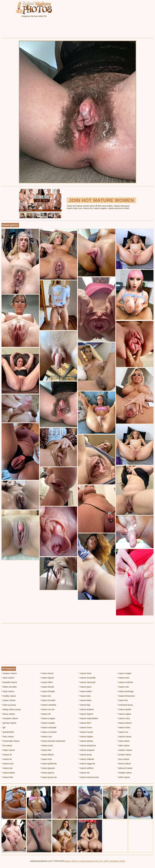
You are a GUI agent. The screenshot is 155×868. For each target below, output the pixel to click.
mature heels (85, 673)
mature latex (85, 696)
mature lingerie (86, 714)
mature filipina (47, 755)
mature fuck (46, 759)
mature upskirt (124, 709)
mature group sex (48, 777)
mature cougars (48, 718)
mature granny (47, 773)
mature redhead (86, 759)
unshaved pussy (125, 705)
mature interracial (87, 682)
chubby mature (9, 696)
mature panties (86, 741)
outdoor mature (125, 750)
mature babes (8, 773)
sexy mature (123, 759)
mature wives (124, 727)
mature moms (85, 727)
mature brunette (48, 700)
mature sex (84, 773)
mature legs (85, 705)
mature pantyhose (87, 746)
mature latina (85, 700)
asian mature (8, 678)
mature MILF (85, 723)
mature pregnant (87, 750)
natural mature (124, 737)
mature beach (47, 673)
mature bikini (46, 682)
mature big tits (47, 678)
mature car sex (47, 709)
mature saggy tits (87, 764)
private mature (124, 755)
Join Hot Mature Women (101, 200)
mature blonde (47, 687)
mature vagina (124, 714)
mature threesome (126, 696)
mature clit (45, 714)
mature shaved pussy (89, 777)
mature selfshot (86, 768)
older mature (123, 746)
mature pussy (85, 755)
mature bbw (7, 777)
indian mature (8, 750)
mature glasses (47, 768)
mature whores (124, 723)
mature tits (123, 700)
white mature (124, 777)
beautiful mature (9, 682)
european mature (10, 718)
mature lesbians (86, 709)
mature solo (123, 687)
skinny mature (124, 764)
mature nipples (86, 737)
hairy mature (8, 737)
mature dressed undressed (52, 741)
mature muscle (86, 732)
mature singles (124, 673)
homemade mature (10, 741)
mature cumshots (48, 732)
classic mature (8, 700)
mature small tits (125, 682)
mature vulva (124, 718)
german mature (9, 723)
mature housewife (87, 678)
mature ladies (85, 691)
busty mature (8, 691)
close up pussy (9, 705)
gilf (3, 727)
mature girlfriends (48, 764)
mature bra (45, 696)
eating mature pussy (11, 709)
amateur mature (9, 673)
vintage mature (124, 773)
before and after (9, 687)
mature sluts (123, 678)
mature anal (7, 764)
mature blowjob (47, 691)
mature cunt (46, 737)
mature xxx (123, 732)
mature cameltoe (48, 705)
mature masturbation (88, 718)
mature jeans (85, 687)
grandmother (8, 732)
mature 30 (7, 755)
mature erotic (46, 746)
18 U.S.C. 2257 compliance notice (110, 861)
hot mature (7, 746)
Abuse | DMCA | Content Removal (79, 861)
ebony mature (8, 714)
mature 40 (7, 759)
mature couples (47, 723)
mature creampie (48, 727)
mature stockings (125, 691)
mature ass (7, 768)
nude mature (123, 741)
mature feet (46, 750)
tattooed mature (125, 768)
